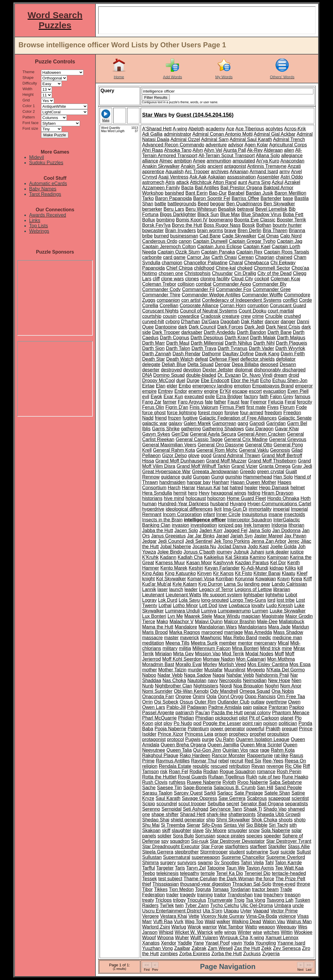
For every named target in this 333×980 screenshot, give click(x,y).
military (170, 648)
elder (172, 386)
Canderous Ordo (160, 241)
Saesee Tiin (169, 788)
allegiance (292, 155)
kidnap (277, 568)
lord (271, 600)
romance (266, 772)
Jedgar (149, 541)
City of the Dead (275, 273)
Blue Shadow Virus (261, 214)
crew (246, 316)
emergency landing (212, 386)
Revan (258, 766)
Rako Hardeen (195, 755)
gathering (191, 429)
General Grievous (288, 439)
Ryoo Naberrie (253, 782)
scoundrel (167, 804)
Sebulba (216, 804)
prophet (258, 734)
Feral (290, 402)
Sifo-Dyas (212, 825)
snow (254, 830)
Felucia (276, 402)
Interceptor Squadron (249, 520)
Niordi (226, 686)
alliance (150, 161)
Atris (170, 182)
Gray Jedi (302, 466)
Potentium (198, 729)
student (237, 852)
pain (247, 707)
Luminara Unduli (182, 611)
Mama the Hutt (158, 627)
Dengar (223, 364)
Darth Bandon (251, 332)
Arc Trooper (197, 172)
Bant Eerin (197, 193)
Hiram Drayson (278, 493)
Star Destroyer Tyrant (289, 841)
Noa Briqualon (248, 686)
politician (288, 723)
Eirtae (148, 386)
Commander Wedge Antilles (211, 295)
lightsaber (254, 595)
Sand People (288, 788)
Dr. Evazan (229, 375)
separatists (296, 804)
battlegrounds (182, 204)
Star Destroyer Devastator (237, 841)
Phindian (205, 718)
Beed (203, 204)
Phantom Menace (291, 713)
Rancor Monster (229, 755)
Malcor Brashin (240, 622)
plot (158, 723)
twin (179, 905)
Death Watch (180, 359)
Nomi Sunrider (157, 691)
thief (147, 884)
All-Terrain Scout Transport (226, 155)
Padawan (197, 707)
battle (160, 204)
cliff (156, 279)
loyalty (258, 605)
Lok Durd (168, 600)
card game (174, 257)
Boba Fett (293, 214)
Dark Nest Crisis (283, 327)
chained (284, 257)
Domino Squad (169, 375)
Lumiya (209, 611)
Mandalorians (252, 627)
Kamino (258, 557)
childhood (204, 268)
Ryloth (229, 782)
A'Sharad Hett (157, 129)
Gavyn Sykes (156, 434)
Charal (236, 263)
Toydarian (240, 889)
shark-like (217, 814)
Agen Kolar (256, 145)
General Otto (259, 445)
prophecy (239, 734)
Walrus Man (299, 922)
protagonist (154, 739)
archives (220, 172)
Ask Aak (198, 177)
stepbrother (187, 852)
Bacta (187, 188)
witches (271, 932)
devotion (192, 370)
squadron (180, 841)
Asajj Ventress (173, 177)
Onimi (199, 697)
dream (281, 375)
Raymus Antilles (173, 761)
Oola (211, 697)
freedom (273, 413)
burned (161, 236)
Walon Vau (274, 922)
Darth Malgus (291, 338)
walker (224, 922)
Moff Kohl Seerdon (182, 659)
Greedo (248, 472)
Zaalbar (182, 948)
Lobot (291, 595)
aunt (242, 182)
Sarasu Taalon (157, 793)
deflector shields (257, 359)
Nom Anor (291, 686)
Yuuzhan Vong (157, 948)
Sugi (274, 852)
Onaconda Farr (158, 697)
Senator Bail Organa (262, 804)
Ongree (183, 697)
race (254, 750)
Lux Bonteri (154, 616)
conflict (290, 300)
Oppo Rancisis (260, 697)
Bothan (264, 225)
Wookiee (303, 932)
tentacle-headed (289, 873)
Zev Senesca (287, 948)
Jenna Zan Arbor (269, 541)
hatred (236, 488)
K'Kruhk (150, 557)
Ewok (156, 397)
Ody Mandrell (224, 691)
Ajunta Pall (235, 150)
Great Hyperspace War (166, 472)
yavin (237, 943)
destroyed (171, 370)
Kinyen (204, 573)
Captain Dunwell (210, 241)
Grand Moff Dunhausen (180, 461)
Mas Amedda (258, 632)
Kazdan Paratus (252, 563)
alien (289, 150)
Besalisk (227, 209)
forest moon (211, 413)
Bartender (271, 198)
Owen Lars (154, 707)
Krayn (284, 579)
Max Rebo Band (240, 638)
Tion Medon (181, 889)
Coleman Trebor (159, 284)
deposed (269, 364)
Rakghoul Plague (160, 755)
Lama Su (233, 584)
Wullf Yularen (204, 938)
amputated (244, 161)
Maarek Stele (198, 616)
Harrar (188, 488)
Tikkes (161, 889)
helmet (298, 488)
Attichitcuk (201, 182)
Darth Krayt (237, 338)
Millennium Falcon (212, 648)
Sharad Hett (193, 814)
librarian (282, 589)
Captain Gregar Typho (252, 241)
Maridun (301, 627)
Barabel (236, 193)
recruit (237, 761)
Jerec (294, 541)
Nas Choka (174, 680)
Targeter (165, 868)
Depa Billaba (245, 364)
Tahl (269, 863)
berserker (152, 209)
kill (300, 568)
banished (174, 193)
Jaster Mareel (268, 536)
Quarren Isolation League (263, 739)
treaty (148, 900)
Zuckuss (252, 954)
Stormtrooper (214, 852)
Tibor (147, 889)
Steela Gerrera (158, 852)
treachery (273, 895)
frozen (175, 418)
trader (172, 895)
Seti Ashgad (195, 809)
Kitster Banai (267, 573)
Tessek (150, 879)
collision (186, 284)
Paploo (297, 707)
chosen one (171, 273)
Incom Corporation (182, 514)
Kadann (168, 557)
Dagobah (230, 322)
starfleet (258, 847)
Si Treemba (173, 825)
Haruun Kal (208, 488)
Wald (210, 922)
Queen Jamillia (223, 745)
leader (191, 589)
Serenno (151, 809)
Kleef (302, 573)
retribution (239, 766)
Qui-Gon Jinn (207, 750)
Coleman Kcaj (285, 279)
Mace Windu (227, 616)
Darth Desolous (207, 338)
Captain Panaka (218, 252)
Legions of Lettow (253, 589)
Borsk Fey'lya (156, 225)
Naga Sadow (198, 675)
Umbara (283, 905)
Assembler (268, 177)
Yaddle (185, 943)
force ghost (154, 413)
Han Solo (283, 477)
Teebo (149, 873)
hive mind (174, 498)
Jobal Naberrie (175, 547)
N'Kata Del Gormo (286, 670)
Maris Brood (155, 632)
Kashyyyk (223, 563)
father (220, 402)
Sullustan (152, 857)
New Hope (279, 680)
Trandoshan (240, 895)
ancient (215, 166)
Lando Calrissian (289, 584)
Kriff (308, 579)
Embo (185, 386)
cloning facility (215, 279)
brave (230, 230)
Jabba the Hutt (158, 530)
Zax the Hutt (247, 948)
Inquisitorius (254, 514)
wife (219, 932)
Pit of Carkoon (264, 718)
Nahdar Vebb (240, 675)
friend (161, 418)
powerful (255, 729)
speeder (272, 836)
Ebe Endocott (215, 380)
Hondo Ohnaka (283, 498)
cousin (169, 316)
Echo (266, 380)
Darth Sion (153, 348)
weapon (267, 927)
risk (164, 772)
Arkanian (239, 172)
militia (185, 648)
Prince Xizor (170, 734)
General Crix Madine (246, 439)
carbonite (152, 257)
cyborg (172, 322)
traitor (220, 895)
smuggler (238, 830)
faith (264, 397)
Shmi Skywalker (233, 820)
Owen (294, 702)
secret (233, 804)
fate (209, 402)
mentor (245, 643)
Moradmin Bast (158, 664)
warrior (210, 927)
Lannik (149, 589)
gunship (233, 477)
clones (192, 279)
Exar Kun (173, 397)
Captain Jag (289, 241)
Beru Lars (174, 209)
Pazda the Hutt (227, 713)
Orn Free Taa (291, 697)
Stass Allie (299, 847)
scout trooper (192, 804)
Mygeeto (256, 670)
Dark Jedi (255, 327)
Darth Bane (280, 332)
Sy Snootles (227, 863)
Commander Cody (161, 289)
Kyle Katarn (185, 584)
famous (302, 397)
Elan (161, 386)
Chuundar (222, 273)
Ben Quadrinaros (244, 204)
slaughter (181, 830)
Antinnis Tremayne (267, 166)
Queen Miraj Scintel (261, 745)
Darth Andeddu (220, 332)
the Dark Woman (237, 879)
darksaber (192, 332)
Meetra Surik (204, 643)
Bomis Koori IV (192, 220)
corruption (258, 305)
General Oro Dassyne (221, 445)
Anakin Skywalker (161, 166)
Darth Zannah (157, 354)
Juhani (257, 552)
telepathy (190, 873)
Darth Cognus (175, 338)
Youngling (266, 943)
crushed (292, 316)
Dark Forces (230, 327)
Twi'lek (167, 905)
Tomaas (220, 889)
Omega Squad (255, 691)
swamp (205, 863)
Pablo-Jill (176, 707)
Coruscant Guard (288, 305)
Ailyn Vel (213, 150)
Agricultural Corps (288, 145)
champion (172, 263)
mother (150, 670)
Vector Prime (284, 911)
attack (183, 182)
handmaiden (172, 482)
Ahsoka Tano (178, 150)
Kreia (297, 579)
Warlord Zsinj (156, 927)
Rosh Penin (289, 772)
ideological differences (189, 509)
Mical (283, 643)
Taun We (236, 868)
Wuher (182, 938)
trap (258, 895)
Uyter (246, 911)
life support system (222, 595)
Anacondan (292, 161)
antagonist (235, 166)
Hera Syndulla (157, 493)
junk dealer (277, 552)
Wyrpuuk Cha (234, 938)
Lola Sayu (189, 600)
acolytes (274, 129)
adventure (216, 145)
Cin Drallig (245, 273)
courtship (152, 316)
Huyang (238, 504)
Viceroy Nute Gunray (223, 916)
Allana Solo (268, 155)
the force (265, 879)
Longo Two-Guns (248, 600)
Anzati (294, 166)
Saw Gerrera (232, 798)
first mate (256, 407)
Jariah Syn (241, 536)
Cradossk (211, 316)
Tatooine (216, 868)
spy (165, 841)
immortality (260, 509)
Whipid (166, 932)
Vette (194, 916)
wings (230, 932)
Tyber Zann (197, 905)
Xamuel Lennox (282, 938)
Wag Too (194, 922)
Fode (301, 407)
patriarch (185, 713)
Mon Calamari (251, 659)
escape (240, 391)
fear (245, 402)
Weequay (286, 927)
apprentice (153, 172)
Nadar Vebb (170, 675)
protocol (176, 739)
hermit (180, 493)
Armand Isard (264, 172)
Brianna (297, 230)
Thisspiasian (165, 884)
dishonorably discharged (280, 370)
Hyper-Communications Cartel (279, 504)
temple (208, 873)
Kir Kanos (223, 573)
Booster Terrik (291, 220)
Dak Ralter (252, 322)
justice (297, 552)
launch (176, 589)
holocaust (196, 498)
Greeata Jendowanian (215, 472)
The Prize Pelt (290, 879)
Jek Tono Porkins (232, 541)
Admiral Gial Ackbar (275, 134)
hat (225, 488)
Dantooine (166, 327)
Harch (174, 488)
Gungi (217, 477)
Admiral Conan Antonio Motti (223, 134)
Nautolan (197, 680)
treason (292, 895)
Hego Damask (274, 488)
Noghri (272, 686)
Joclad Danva (232, 547)
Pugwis (193, 739)
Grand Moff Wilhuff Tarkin (203, 466)
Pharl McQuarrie (159, 718)
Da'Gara (210, 322)
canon (185, 241)
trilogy (179, 900)
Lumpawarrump (234, 611)
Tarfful (149, 868)
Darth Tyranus (233, 348)
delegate (151, 364)
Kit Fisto (244, 573)
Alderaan (273, 150)
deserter (151, 370)
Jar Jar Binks (201, 536)
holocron (216, 498)
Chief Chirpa (179, 268)
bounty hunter (287, 225)
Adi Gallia (152, 134)
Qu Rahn (225, 739)
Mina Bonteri (245, 648)
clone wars (172, 279)
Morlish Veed (232, 664)
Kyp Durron (210, 584)
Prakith (273, 729)
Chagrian (265, 257)
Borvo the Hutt (187, 225)
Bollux (149, 220)
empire (149, 391)
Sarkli (210, 793)
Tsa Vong (255, 900)
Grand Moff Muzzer (226, 461)
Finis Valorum (204, 407)
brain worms (210, 230)
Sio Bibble (257, 825)
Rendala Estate (175, 766)
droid (294, 375)
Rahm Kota (283, 750)
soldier (165, 836)
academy (215, 129)
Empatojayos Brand (273, 386)
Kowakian (266, 579)
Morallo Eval (189, 664)
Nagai (219, 675)
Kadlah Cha (190, 557)
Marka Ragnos (185, 632)
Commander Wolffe (262, 295)
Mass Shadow (288, 632)
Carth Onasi (224, 257)
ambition (183, 161)
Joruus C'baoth (199, 552)
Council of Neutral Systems (209, 311)
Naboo (149, 675)
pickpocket (227, 718)
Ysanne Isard (291, 943)
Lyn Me (175, 616)
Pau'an (203, 713)
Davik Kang (267, 354)
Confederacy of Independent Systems (242, 300)
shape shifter (165, 814)
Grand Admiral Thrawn (237, 455)
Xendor (169, 943)
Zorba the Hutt (227, 954)
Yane (199, 943)
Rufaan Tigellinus (226, 777)
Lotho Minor (185, 605)
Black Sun (208, 214)
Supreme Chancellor (243, 857)
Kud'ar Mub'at (157, 584)
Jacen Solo (186, 530)
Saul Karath (168, 798)
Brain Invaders (180, 230)
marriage (234, 632)
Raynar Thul (204, 761)
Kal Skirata (237, 557)
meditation (153, 643)
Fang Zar (152, 402)
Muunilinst (235, 670)
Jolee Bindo (170, 552)
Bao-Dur (218, 193)
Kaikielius (214, 557)
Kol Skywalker (171, 579)
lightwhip (275, 595)
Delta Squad (200, 364)
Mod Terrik (233, 654)
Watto (251, 927)
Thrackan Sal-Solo (252, 884)
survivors (187, 863)
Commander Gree (272, 289)
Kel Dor (278, 563)
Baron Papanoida (174, 198)
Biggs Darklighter (178, 214)
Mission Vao (208, 654)
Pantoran (278, 707)
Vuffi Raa (163, 922)
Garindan (276, 423)
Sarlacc (225, 793)
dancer (272, 322)
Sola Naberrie (276, 830)
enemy (196, 391)
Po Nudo (183, 723)
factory (251, 397)
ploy (168, 723)
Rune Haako (295, 777)
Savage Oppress (199, 798)
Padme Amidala (225, 707)
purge (208, 739)
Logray (149, 600)
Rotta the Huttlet (159, 777)
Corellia (150, 305)
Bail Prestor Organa (241, 188)
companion (168, 300)
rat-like (281, 755)
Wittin (287, 932)
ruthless (177, 782)
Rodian (211, 772)
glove (194, 455)
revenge (275, 766)
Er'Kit (225, 391)
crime (258, 316)
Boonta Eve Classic (255, 220)
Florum (287, 407)
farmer (169, 402)
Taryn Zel (196, 868)
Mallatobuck (292, 622)
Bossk (249, 225)
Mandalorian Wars (217, 627)
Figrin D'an (177, 407)
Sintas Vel (234, 825)
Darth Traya (204, 348)
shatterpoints (242, 814)
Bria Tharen (275, 230)
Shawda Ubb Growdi (279, 814)
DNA (147, 375)
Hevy (204, 493)
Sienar (193, 825)
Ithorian (296, 525)
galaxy (175, 423)
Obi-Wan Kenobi (191, 691)
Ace (230, 129)
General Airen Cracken (262, 434)
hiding (254, 493)
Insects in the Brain (162, 520)
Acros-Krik (295, 129)
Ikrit (218, 509)
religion (150, 766)
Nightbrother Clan (173, 686)
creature (231, 316)
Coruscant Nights (160, 311)
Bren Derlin (249, 230)
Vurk (179, 922)
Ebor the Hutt (245, 380)
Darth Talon (178, 348)
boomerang (221, 220)
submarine (257, 852)
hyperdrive (153, 509)
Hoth (306, 498)
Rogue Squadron (238, 772)
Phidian (186, 718)
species (254, 836)
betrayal (245, 209)
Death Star (153, 359)
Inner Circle (228, 514)
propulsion (278, 734)
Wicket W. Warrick (194, 932)
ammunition (219, 161)
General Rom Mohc (217, 450)
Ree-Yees (273, 761)
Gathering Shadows (223, 429)
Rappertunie (260, 755)
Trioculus (197, 900)
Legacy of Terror (216, 589)
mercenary (265, 643)
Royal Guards (192, 777)
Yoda (249, 943)
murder (195, 670)
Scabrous (257, 798)
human (149, 504)
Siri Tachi (278, 825)
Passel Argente (158, 713)
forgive (232, 413)
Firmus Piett (232, 407)
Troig (239, 900)
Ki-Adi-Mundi (255, 568)
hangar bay (199, 482)
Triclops (163, 900)
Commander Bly (270, 284)
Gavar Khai (287, 429)
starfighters (237, 847)
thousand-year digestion (206, 884)
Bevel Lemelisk (271, 209)
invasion (181, 525)
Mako (162, 622)
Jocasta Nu (204, 547)
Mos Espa (300, 664)
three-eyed (284, 884)
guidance (171, 477)
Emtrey (165, 391)
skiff (166, 830)
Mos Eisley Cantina (268, 664)
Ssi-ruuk (200, 841)
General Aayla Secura (213, 434)
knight (149, 579)
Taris (180, 868)
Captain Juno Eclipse (219, 247)
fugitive (190, 418)
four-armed (252, 413)
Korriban (224, 579)
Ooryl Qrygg (230, 697)
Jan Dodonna (286, 530)
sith (293, 825)
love (223, 605)
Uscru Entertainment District (172, 911)
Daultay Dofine (238, 354)
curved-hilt (153, 322)
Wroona (165, 938)
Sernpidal (172, 809)
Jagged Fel (236, 530)
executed (194, 397)
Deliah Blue (174, 364)
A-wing (180, 129)
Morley (210, 664)
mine (287, 648)
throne (303, 884)
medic (265, 638)
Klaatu (289, 573)
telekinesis (168, 873)
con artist (191, 300)
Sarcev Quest (188, 793)
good (206, 455)
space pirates (231, 836)
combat (204, 284)
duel (181, 380)
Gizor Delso (175, 455)
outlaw (258, 702)
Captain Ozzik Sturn (179, 252)
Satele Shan (277, 793)
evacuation (275, 391)
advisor (236, 145)
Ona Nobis (283, 691)
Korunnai (244, 579)
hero (193, 493)
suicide (288, 852)
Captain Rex (249, 252)
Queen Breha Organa (183, 745)
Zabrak (199, 948)
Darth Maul (178, 343)
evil (146, 397)
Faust (233, 402)
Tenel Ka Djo (230, 873)
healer (251, 488)
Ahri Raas (153, 150)
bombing (165, 220)
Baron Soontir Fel (212, 198)
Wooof (149, 938)
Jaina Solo (260, 530)
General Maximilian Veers (169, 445)
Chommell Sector (272, 268)
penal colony (257, 713)
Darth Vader (261, 348)
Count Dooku (253, 311)
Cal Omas (268, 236)
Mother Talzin (172, 670)
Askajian (217, 177)
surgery (168, 863)
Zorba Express (195, 954)
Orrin (147, 702)
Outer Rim (205, 702)
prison (221, 734)
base (288, 198)
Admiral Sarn (215, 139)
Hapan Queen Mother (253, 482)
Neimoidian (255, 680)
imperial (281, 509)
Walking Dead (246, 922)
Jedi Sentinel (199, 541)
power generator (228, 729)
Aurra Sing (260, 182)
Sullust (304, 852)
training (205, 895)
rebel (224, 761)
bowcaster (153, 230)
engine (211, 391)
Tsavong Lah (280, 900)
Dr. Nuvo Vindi (257, 375)
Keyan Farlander (222, 568)
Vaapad (261, 911)
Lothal (165, 605)
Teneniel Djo (257, 873)
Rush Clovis (155, 782)
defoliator (286, 359)
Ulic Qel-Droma (256, 905)
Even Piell (298, 391)
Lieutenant (153, 595)
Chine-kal (226, 268)
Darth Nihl (264, 343)
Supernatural (177, 857)
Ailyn (198, 150)
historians (152, 498)
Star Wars (154, 115)
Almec (166, 161)
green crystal (271, 472)
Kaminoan (278, 557)
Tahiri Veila (252, 863)
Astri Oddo (292, 177)
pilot (243, 718)
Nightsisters (206, 686)
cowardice (189, 316)
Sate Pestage (249, 793)
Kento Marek (174, 568)
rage (265, 750)
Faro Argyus (191, 402)
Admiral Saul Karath (251, 139)
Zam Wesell (220, 948)
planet (287, 718)
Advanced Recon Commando (173, 145)
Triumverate (220, 900)
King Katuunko (180, 573)
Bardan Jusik (259, 193)
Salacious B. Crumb (234, 788)
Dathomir (212, 354)
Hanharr (221, 482)
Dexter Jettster (218, 370)
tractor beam (265, 889)
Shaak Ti (253, 809)
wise (257, 932)
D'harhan (191, 322)
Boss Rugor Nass (222, 225)
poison (270, 723)
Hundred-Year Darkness (183, 504)
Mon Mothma (281, 659)
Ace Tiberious (250, 129)
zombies (169, 954)
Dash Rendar (186, 354)
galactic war (155, 423)
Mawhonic (211, 638)
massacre (152, 638)
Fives (273, 407)
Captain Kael (257, 247)
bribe (147, 236)
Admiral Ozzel (185, 139)
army (285, 172)
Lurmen (260, 611)
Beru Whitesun (201, 209)
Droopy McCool (158, 380)
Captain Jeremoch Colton (169, 247)
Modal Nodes (259, 654)
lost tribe (286, 600)
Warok (194, 927)
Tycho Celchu (225, 905)
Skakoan (151, 830)
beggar (218, 204)
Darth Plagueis (292, 343)
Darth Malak (263, 338)
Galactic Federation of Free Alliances (238, 418)
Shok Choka (264, 820)
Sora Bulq (183, 836)
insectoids (294, 514)
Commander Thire (161, 295)
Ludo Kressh (279, 605)
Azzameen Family (161, 188)
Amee (199, 161)
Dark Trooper (166, 332)
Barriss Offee (245, 198)
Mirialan (164, 654)
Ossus (186, 702)
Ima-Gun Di (235, 509)
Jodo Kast (258, 547)
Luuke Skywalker (288, 611)
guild (187, 477)
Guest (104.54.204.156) (205, 115)
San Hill (265, 788)
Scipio (149, 804)
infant (209, 514)
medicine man (287, 638)
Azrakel (292, 182)
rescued (219, 766)
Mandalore (186, 627)
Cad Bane (210, 236)
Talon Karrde (288, 863)
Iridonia (279, 525)
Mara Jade (279, 627)
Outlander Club (233, 702)
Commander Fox (234, 289)
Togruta (203, 889)
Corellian (169, 305)
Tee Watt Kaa (289, 868)
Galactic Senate (295, 418)
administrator (178, 134)
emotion (242, 386)
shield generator (188, 820)
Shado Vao (275, 809)
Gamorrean (224, 423)
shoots (286, 820)
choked (245, 268)
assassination (242, 177)
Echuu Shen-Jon (290, 380)
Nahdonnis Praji (272, 675)
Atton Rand (224, 182)
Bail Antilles (207, 188)
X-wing (257, 938)
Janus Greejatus (168, 536)
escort (255, 391)
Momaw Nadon (219, 659)
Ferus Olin (153, 407)
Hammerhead (258, 477)
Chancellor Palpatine (206, 263)
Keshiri (196, 568)
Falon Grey (282, 397)
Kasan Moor (199, 563)
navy (213, 680)
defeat (201, 359)
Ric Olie (293, 766)
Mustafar (213, 670)
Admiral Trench (289, 139)
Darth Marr (153, 343)
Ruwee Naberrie (204, 782)
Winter (244, 932)
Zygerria (271, 954)
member (228, 643)
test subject (170, 879)
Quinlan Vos (235, 750)
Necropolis (230, 680)
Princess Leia (199, 734)
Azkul (278, 182)
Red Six (253, 761)
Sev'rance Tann (226, 809)
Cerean (246, 257)
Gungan (201, 477)
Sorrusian (205, 836)
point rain (252, 723)
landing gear (257, 584)
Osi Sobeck (166, 702)
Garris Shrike (166, 429)
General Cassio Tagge (199, 439)
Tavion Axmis (260, 868)
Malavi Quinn (209, 622)
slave (198, 830)
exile (210, 397)
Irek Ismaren (257, 525)
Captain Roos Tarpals (286, 252)
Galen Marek (197, 423)
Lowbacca (239, 605)
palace (260, 707)
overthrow (276, 702)
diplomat (244, 370)
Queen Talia (179, 750)
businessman (184, 236)
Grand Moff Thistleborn (272, 461)
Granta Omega (275, 466)
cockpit (262, 279)
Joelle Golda (283, 547)
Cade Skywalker (239, 236)
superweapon (206, 857)
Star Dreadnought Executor (171, 847)
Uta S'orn (213, 911)
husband (219, 504)
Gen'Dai (180, 434)
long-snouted (215, 600)
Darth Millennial (207, 343)
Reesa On (295, 761)
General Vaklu (254, 450)
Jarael (222, 536)
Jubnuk (241, 552)
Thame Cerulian (200, 879)
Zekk (267, 948)
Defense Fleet (224, 359)
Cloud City (242, 279)
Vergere (150, 916)
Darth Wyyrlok (290, 348)
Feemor (259, 402)
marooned (212, 632)
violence (287, 916)
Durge (193, 380)
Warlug (179, 927)
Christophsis (197, 273)
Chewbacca (257, 263)
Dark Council (202, 327)
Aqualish (174, 172)
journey (224, 552)
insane (275, 514)
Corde (305, 300)
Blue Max (230, 214)
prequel (290, 729)
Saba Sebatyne (286, 782)
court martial (281, 311)
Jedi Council (171, 541)
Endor (181, 391)
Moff (279, 654)
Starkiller (277, 847)
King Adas (153, 573)
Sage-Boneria (198, 788)
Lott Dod (208, 605)
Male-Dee (267, 622)
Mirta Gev (183, 654)
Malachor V (182, 622)
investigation (204, 525)
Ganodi (257, 423)
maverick (189, 638)
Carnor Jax (198, 257)
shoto (300, 820)
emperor (304, 386)
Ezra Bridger (229, 397)
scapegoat (279, 798)
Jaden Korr (211, 530)
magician (251, 616)
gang (243, 423)
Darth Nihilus (238, 343)
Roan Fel (179, 772)
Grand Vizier (245, 466)
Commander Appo (232, 284)
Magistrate (273, 616)
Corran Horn (233, 305)
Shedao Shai (156, 820)
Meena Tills (177, 643)
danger (288, 322)
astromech (153, 182)
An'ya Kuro (268, 161)
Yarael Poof (217, 943)
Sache (149, 788)
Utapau (231, 911)
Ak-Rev (255, 150)
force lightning (182, 413)
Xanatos (151, 943)
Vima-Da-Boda (261, 916)
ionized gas (230, 525)
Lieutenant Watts (183, 595)
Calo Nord (291, 236)
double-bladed (201, 375)
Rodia (196, 772)
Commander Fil (198, 289)
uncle (298, 905)
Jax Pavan (295, 536)
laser (163, 589)
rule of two (269, 777)
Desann (288, 364)
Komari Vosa (201, 579)
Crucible (274, 316)
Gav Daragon (259, 429)
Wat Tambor (231, 927)
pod (198, 723)
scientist (300, 798)
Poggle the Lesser (222, 723)
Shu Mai (151, 825)
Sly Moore (216, 830)
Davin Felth (293, 354)
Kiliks (290, 568)
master (171, 638)
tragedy (188, 895)
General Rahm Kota (174, 450)
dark (183, 327)
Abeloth (196, 129)
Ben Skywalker (279, 204)
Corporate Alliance (199, 305)
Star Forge (212, 847)
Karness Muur (170, 563)
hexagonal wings (228, 493)
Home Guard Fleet (246, 498)
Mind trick (270, 648)
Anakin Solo (193, 166)
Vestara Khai (174, 916)
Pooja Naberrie (171, 729)
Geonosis (280, 450)
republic (201, 766)
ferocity (304, 402)
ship (210, 820)
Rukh (252, 777)
